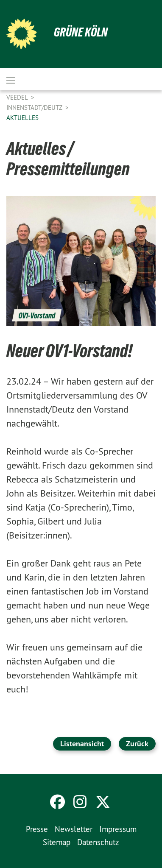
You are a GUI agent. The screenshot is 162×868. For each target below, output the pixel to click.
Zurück (137, 744)
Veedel (18, 97)
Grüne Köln (81, 32)
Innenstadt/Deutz (35, 107)
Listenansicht (82, 744)
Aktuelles (22, 118)
